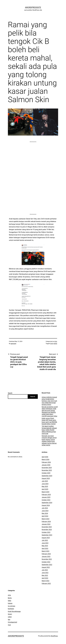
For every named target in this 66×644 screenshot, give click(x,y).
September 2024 (47, 503)
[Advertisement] (33, 154)
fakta (10, 601)
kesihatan (11, 609)
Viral (9, 625)
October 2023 (46, 532)
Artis (56, 341)
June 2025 (45, 484)
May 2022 (45, 575)
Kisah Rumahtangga (14, 611)
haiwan (10, 603)
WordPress (54, 636)
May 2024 (45, 513)
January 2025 (46, 497)
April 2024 (45, 516)
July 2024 (45, 508)
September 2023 (47, 535)
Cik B (52, 344)
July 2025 (45, 481)
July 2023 (45, 540)
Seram (10, 614)
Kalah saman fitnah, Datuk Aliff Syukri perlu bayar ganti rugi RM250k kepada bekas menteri (49, 421)
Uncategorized (12, 622)
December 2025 (47, 468)
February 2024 (46, 521)
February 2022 (46, 583)
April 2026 (45, 457)
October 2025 (46, 473)
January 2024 (46, 524)
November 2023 (47, 530)
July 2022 (45, 570)
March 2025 (45, 492)
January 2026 (46, 465)
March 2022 (45, 581)
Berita (10, 598)
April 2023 (45, 548)
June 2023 (45, 543)
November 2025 (47, 470)
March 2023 (45, 551)
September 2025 (47, 476)
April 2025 (45, 489)
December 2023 (47, 527)
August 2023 (46, 538)
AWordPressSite (33, 7)
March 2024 (45, 519)
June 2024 (45, 511)
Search (10, 393)
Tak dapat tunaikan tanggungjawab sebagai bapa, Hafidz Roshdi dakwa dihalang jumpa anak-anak (49, 430)
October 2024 (46, 500)
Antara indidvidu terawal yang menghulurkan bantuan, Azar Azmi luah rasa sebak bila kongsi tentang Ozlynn (49, 401)
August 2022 (46, 567)
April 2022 (45, 578)
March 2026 (45, 459)
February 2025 (46, 495)
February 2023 (46, 554)
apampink (13, 344)
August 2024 (46, 505)
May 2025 (45, 486)
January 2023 (46, 556)
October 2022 (46, 562)
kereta (55, 344)
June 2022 (45, 573)
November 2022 (47, 559)
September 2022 (47, 565)
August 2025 (46, 478)
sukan (10, 617)
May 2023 (45, 546)
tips (9, 619)
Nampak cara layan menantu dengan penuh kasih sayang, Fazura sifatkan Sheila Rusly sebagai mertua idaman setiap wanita (49, 440)
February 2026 (46, 462)
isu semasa (12, 606)
